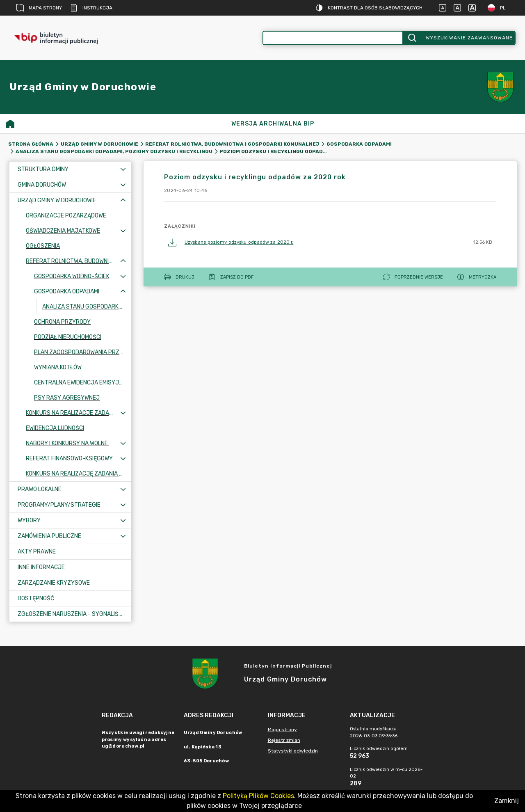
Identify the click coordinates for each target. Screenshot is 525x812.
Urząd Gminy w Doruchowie (99, 144)
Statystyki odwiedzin (293, 751)
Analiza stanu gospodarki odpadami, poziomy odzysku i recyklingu (114, 151)
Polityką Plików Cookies (258, 796)
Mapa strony (39, 8)
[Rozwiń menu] (123, 169)
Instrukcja (91, 8)
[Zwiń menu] (123, 200)
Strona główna (31, 144)
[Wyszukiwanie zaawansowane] (333, 38)
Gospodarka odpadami (359, 144)
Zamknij (507, 801)
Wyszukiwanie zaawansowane (469, 38)
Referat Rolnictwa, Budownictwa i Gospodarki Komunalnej (232, 144)
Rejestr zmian (284, 740)
